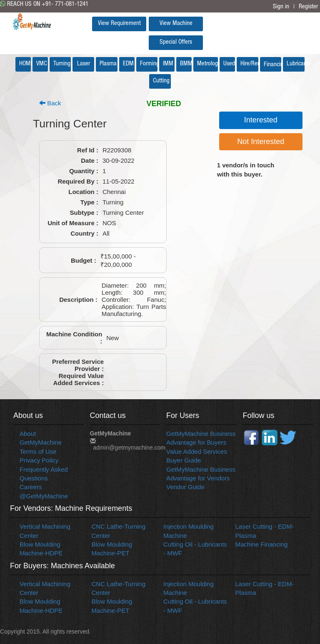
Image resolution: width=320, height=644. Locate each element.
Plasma (108, 64)
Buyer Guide (184, 460)
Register (308, 7)
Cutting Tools (162, 81)
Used (229, 64)
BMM (186, 64)
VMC (42, 64)
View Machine (176, 24)
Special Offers (176, 42)
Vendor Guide (185, 487)
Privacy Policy (39, 460)
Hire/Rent (249, 64)
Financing (273, 65)
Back (50, 103)
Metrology (207, 64)
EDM (128, 64)
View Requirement (119, 24)
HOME (25, 64)
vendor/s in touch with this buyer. (246, 169)
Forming (149, 64)
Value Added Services (197, 451)
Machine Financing (262, 544)
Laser (84, 64)
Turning (62, 64)
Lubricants (296, 64)
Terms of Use (38, 451)
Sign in (281, 7)
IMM (168, 64)
